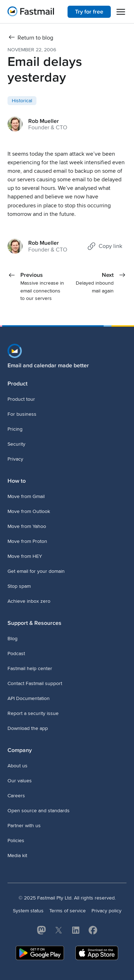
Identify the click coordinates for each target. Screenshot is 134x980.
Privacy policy (106, 911)
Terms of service (68, 911)
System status (28, 911)
